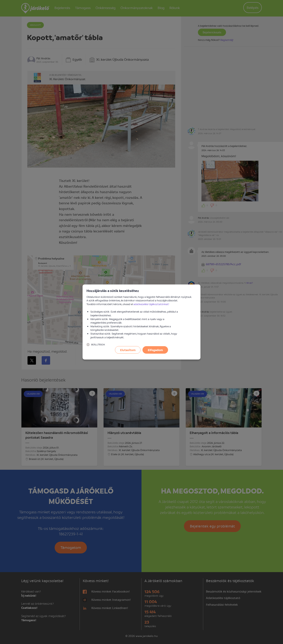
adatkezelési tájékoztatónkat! (151, 304)
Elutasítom (128, 350)
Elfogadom (155, 350)
